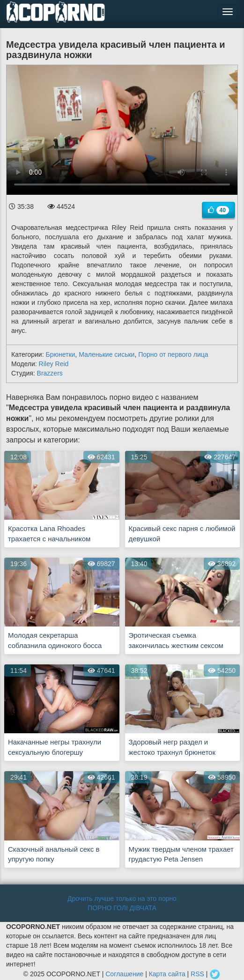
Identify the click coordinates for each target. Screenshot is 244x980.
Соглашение (124, 974)
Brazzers (50, 373)
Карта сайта (167, 974)
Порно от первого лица (173, 354)
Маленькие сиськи (107, 354)
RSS (197, 974)
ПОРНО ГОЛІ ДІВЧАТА (122, 908)
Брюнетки (60, 354)
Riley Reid (54, 364)
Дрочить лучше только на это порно (122, 899)
